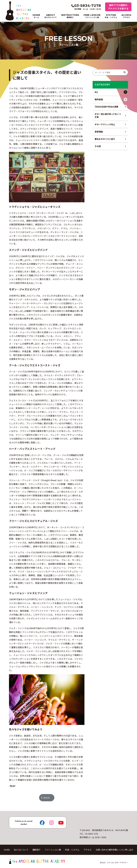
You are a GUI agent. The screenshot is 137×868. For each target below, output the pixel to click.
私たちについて (21, 850)
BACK (45, 798)
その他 (98, 146)
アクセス (87, 850)
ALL (96, 92)
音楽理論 (99, 132)
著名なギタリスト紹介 (105, 139)
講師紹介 (36, 850)
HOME (7, 850)
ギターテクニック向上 (105, 124)
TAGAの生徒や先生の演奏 (106, 107)
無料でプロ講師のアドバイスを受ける (118, 7)
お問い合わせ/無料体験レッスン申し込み (114, 850)
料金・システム (72, 850)
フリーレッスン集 (53, 850)
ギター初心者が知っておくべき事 (108, 116)
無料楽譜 (99, 99)
